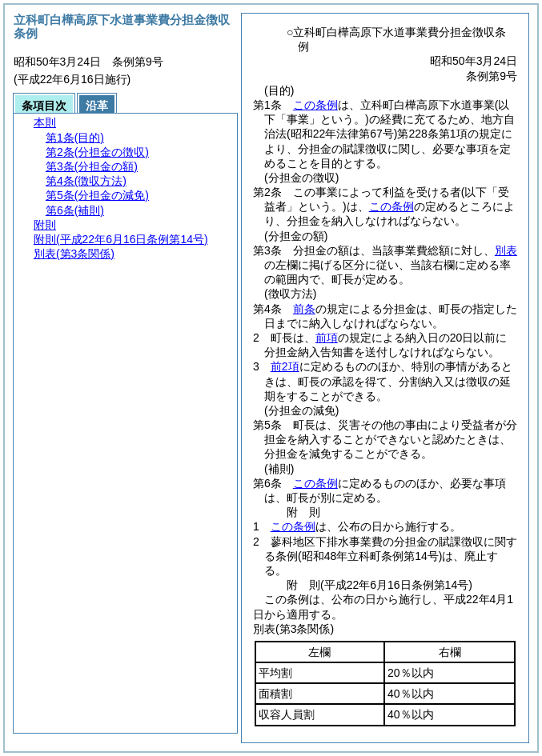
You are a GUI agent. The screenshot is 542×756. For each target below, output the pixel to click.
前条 (304, 309)
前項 (327, 338)
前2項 (285, 366)
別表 (506, 250)
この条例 (315, 105)
